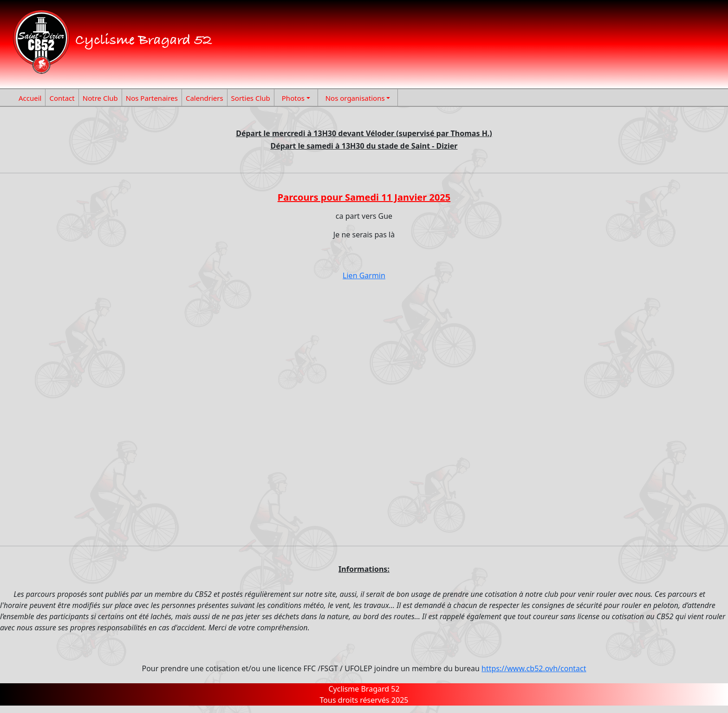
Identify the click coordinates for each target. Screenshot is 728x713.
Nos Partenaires (152, 98)
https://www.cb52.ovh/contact (534, 668)
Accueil (30, 98)
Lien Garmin (364, 275)
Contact (62, 98)
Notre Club (100, 98)
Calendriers (205, 98)
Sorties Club (251, 98)
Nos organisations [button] (355, 98)
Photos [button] (293, 98)
